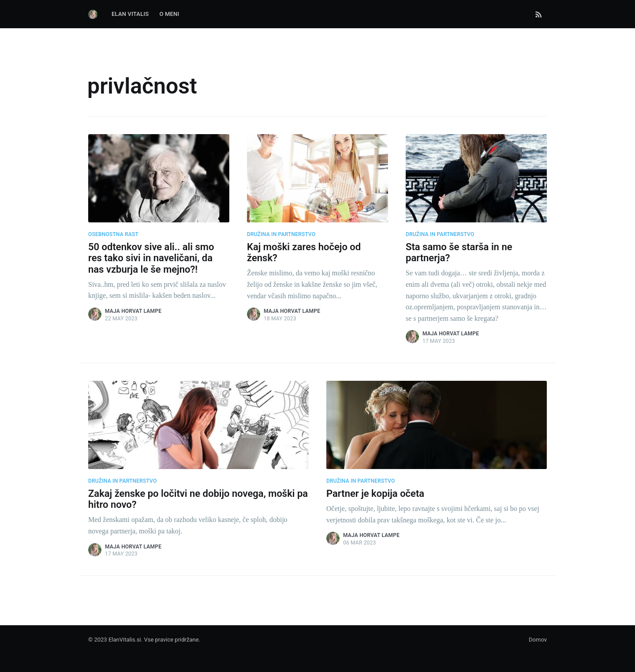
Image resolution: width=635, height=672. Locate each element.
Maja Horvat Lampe (133, 311)
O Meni (169, 14)
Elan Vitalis (130, 14)
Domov (538, 640)
